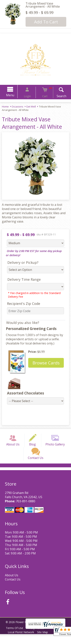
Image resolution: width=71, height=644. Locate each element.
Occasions (17, 107)
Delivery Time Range (22, 279)
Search (57, 96)
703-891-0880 (24, 511)
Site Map (45, 642)
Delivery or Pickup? (21, 262)
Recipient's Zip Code (21, 304)
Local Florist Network (22, 642)
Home (5, 107)
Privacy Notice (37, 638)
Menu (15, 95)
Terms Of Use (15, 638)
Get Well (31, 107)
